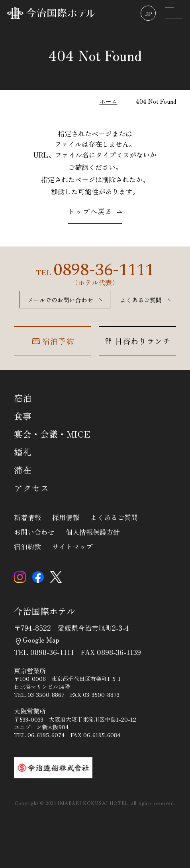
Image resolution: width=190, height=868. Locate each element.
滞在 (23, 470)
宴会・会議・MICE (52, 434)
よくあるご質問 (114, 517)
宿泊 (23, 398)
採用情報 (66, 517)
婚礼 (23, 452)
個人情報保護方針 (93, 532)
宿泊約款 (27, 546)
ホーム (109, 101)
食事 (23, 416)
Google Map (36, 640)
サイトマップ (72, 546)
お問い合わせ (34, 532)
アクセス (31, 488)
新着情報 (27, 517)
